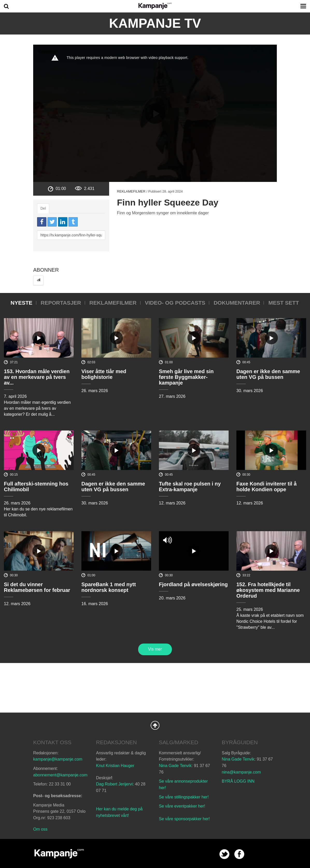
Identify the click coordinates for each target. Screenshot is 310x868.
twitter (224, 854)
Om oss (40, 829)
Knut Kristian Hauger (115, 766)
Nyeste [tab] (22, 303)
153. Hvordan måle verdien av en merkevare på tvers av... (37, 377)
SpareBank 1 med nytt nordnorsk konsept (109, 587)
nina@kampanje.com (241, 772)
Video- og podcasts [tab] (175, 303)
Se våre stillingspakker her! (184, 797)
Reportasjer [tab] (61, 303)
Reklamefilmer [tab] (113, 303)
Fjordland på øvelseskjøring (193, 584)
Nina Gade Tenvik (175, 766)
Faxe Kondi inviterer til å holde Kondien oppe (266, 487)
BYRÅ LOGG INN (238, 781)
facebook (239, 854)
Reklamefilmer (131, 191)
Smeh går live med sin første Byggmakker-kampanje (186, 377)
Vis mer (155, 649)
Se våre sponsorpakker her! (184, 819)
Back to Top (155, 725)
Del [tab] (43, 208)
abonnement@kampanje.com (60, 775)
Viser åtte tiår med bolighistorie (104, 374)
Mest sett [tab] (284, 303)
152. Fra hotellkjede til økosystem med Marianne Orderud (268, 590)
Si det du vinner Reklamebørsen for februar (37, 587)
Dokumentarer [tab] (237, 303)
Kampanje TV (155, 23)
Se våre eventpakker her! (182, 806)
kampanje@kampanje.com (58, 759)
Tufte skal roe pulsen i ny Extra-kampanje (190, 487)
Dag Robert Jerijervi (114, 784)
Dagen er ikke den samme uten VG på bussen (268, 374)
